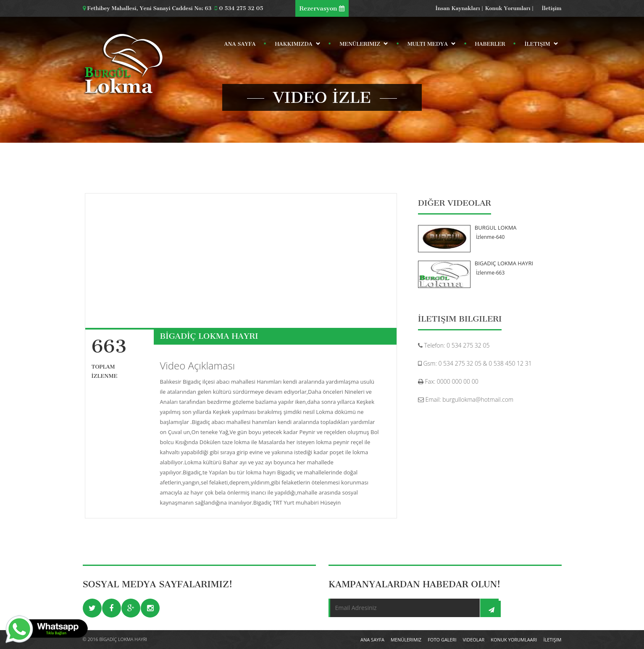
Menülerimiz (361, 46)
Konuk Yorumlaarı (514, 640)
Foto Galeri (442, 640)
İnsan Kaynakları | (459, 8)
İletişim (552, 8)
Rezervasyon (322, 8)
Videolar (474, 640)
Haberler (490, 44)
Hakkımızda (295, 46)
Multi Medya (429, 46)
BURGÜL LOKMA (496, 228)
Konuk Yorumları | (509, 8)
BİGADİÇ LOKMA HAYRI (504, 263)
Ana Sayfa (240, 44)
